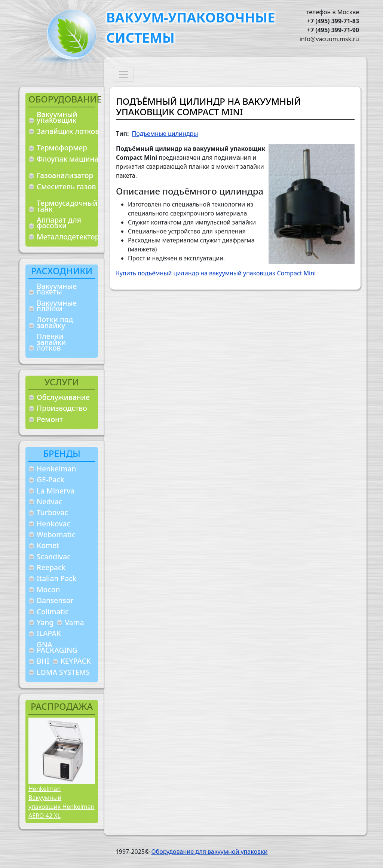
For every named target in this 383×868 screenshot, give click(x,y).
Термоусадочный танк (67, 206)
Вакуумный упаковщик (57, 117)
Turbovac (52, 512)
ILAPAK (49, 633)
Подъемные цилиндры (165, 134)
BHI (43, 661)
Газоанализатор (65, 175)
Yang (45, 622)
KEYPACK (76, 661)
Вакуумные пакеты (57, 289)
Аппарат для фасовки (59, 223)
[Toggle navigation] (123, 74)
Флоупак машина (68, 159)
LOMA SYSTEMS (63, 672)
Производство (62, 408)
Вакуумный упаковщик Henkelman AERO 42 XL (62, 807)
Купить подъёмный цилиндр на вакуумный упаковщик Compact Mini (216, 273)
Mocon (48, 589)
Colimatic (53, 612)
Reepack (51, 567)
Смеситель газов (66, 187)
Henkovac (53, 524)
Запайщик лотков (68, 131)
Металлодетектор (68, 237)
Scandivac (54, 557)
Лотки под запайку (55, 322)
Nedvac (49, 502)
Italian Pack (56, 578)
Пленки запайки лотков (51, 342)
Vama (74, 622)
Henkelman (56, 469)
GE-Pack (50, 479)
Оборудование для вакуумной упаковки (209, 852)
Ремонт (50, 419)
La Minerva (56, 491)
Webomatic (56, 534)
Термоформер (62, 148)
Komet (48, 545)
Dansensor (55, 600)
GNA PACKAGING (57, 647)
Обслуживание (63, 397)
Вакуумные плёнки (57, 306)
